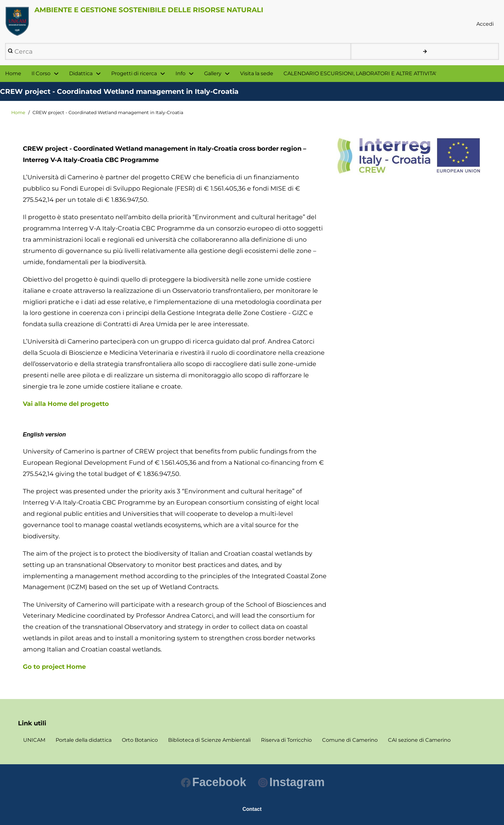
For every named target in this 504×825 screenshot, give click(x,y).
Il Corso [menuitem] (41, 73)
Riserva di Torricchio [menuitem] (286, 740)
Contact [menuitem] (252, 809)
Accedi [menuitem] (485, 24)
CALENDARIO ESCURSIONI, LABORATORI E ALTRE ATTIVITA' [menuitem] (360, 73)
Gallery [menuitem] (213, 73)
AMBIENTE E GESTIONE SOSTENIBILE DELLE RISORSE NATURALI (149, 10)
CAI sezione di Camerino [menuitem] (419, 740)
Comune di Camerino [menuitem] (350, 740)
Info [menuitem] (180, 73)
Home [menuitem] (13, 73)
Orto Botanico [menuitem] (140, 740)
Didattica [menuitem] (81, 73)
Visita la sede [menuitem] (257, 73)
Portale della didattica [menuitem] (84, 740)
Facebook (214, 782)
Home (18, 112)
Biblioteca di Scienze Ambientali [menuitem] (209, 740)
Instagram (291, 782)
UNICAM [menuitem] (34, 740)
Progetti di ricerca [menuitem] (134, 73)
